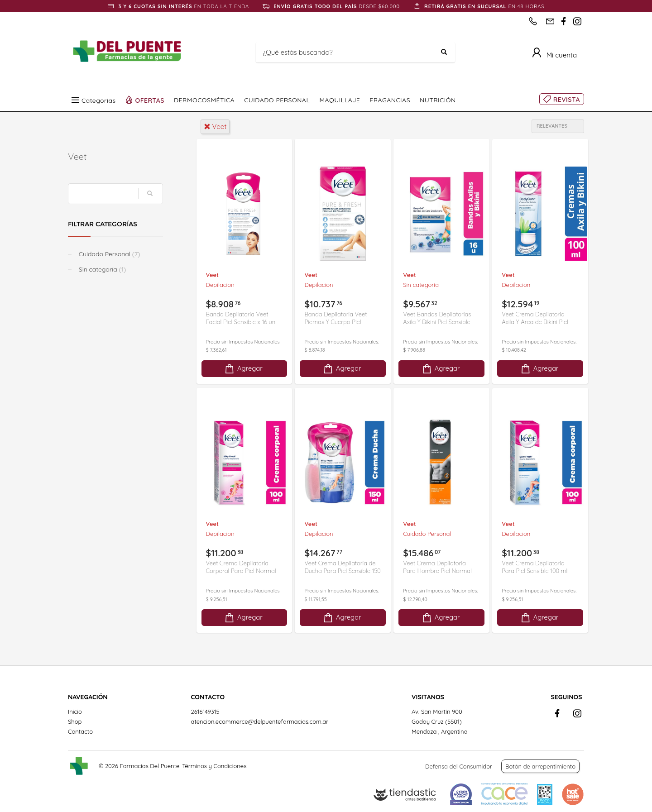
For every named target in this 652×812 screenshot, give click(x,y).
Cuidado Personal (108, 254)
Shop (75, 721)
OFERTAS (150, 100)
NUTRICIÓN (438, 100)
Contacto (80, 731)
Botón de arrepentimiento (540, 766)
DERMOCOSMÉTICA (204, 100)
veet (215, 127)
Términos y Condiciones (214, 766)
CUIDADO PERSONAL (277, 100)
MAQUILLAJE (340, 100)
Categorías (99, 100)
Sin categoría (101, 269)
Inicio (75, 712)
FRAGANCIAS (390, 100)
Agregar (243, 369)
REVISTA (567, 100)
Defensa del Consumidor (459, 766)
